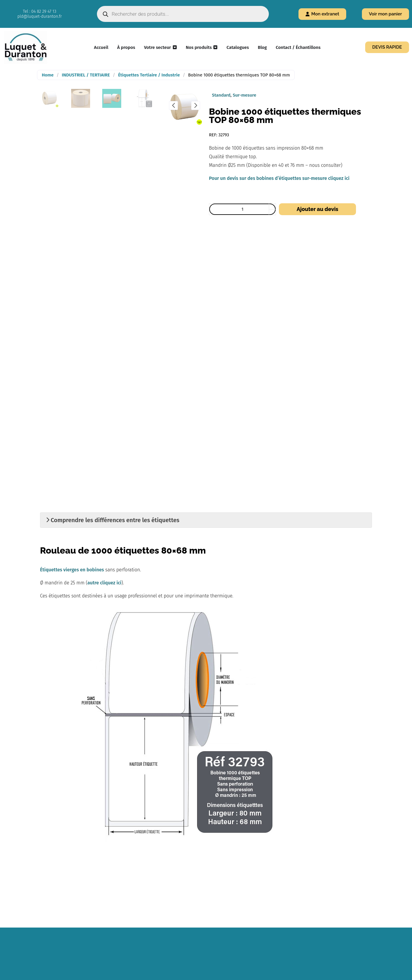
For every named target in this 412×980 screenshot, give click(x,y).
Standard (221, 95)
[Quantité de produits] (242, 209)
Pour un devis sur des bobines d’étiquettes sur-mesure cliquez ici (279, 178)
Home (48, 75)
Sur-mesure (244, 95)
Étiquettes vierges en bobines (72, 570)
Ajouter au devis (317, 209)
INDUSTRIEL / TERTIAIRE (86, 75)
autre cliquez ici (104, 583)
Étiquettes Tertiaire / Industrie (149, 75)
